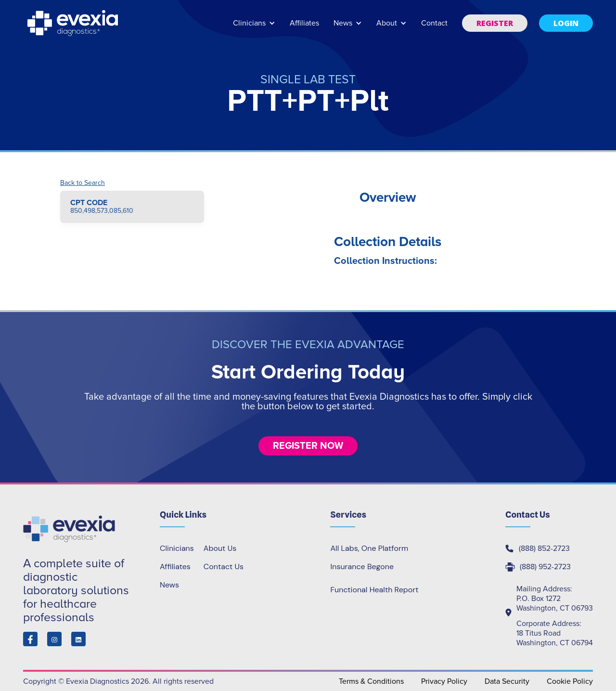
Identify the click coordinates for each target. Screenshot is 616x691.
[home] (74, 23)
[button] (254, 28)
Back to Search (83, 183)
